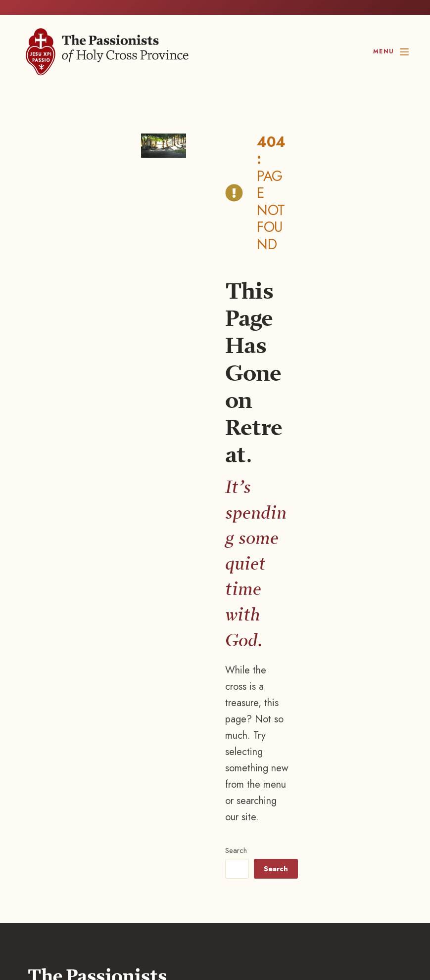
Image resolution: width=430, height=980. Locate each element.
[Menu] (391, 52)
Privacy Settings (207, 894)
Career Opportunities (81, 791)
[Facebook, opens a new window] (196, 939)
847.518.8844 (67, 734)
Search (224, 374)
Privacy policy (45, 894)
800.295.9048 (99, 747)
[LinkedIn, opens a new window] (325, 939)
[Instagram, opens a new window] (262, 939)
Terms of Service (145, 894)
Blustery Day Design (94, 905)
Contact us (62, 769)
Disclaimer (92, 894)
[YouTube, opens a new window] (383, 939)
